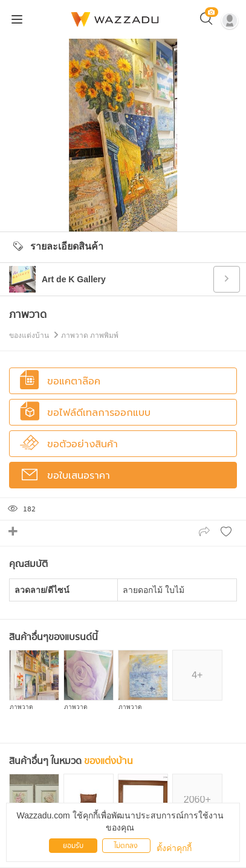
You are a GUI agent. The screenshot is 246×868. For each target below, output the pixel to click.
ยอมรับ (73, 846)
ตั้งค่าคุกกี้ (174, 848)
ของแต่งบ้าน (108, 761)
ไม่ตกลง (126, 846)
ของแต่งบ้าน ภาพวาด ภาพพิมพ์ (64, 335)
